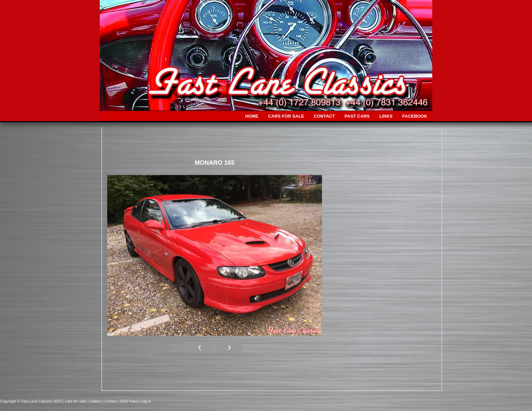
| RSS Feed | (130, 401)
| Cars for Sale (75, 401)
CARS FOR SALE (286, 116)
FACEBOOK (415, 116)
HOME (252, 116)
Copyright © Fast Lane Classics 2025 (31, 401)
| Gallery (95, 401)
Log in (146, 401)
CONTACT (324, 116)
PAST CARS (357, 116)
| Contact (110, 401)
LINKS (386, 116)
